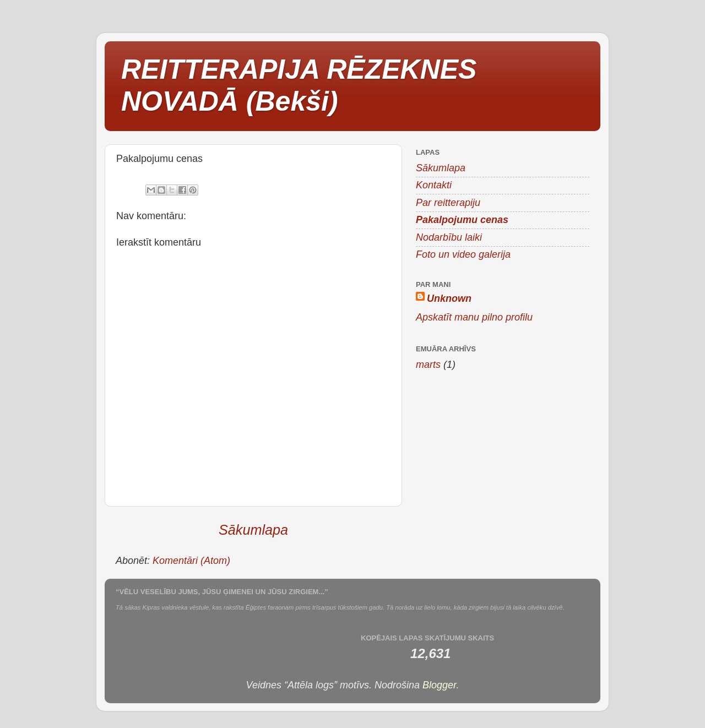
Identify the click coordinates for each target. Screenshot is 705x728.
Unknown (449, 298)
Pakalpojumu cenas (462, 220)
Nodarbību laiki (449, 237)
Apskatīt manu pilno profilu (474, 317)
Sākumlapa (253, 530)
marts (428, 365)
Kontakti (434, 185)
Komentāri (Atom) (191, 561)
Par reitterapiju (448, 203)
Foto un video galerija (463, 254)
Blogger (439, 685)
